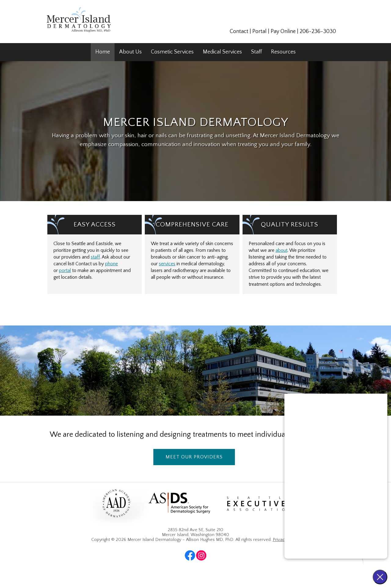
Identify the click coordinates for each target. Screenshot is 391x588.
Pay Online (283, 31)
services (167, 264)
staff (95, 257)
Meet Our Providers (194, 457)
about (281, 250)
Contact (239, 31)
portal (65, 271)
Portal (259, 31)
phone (111, 264)
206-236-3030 (318, 31)
